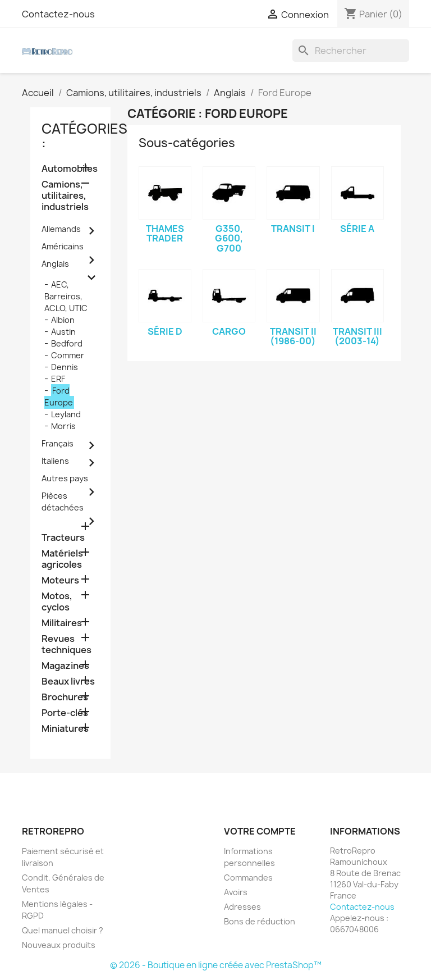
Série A (357, 229)
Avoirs (236, 892)
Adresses (242, 907)
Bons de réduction (260, 921)
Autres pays (65, 478)
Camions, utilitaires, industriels (65, 196)
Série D (165, 331)
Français (58, 443)
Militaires (62, 623)
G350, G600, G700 (229, 238)
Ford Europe (59, 396)
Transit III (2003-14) (357, 336)
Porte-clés (65, 713)
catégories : (84, 136)
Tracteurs (63, 538)
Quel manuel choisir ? (63, 930)
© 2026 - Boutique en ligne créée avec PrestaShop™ (216, 965)
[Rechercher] (351, 51)
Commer (68, 355)
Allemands (61, 229)
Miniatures (65, 729)
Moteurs (60, 580)
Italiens (55, 461)
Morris (63, 426)
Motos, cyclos (57, 602)
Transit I (293, 229)
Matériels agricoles (62, 559)
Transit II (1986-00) (293, 336)
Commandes (248, 878)
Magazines (65, 666)
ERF (58, 379)
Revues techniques (67, 644)
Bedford (67, 343)
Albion (63, 320)
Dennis (65, 367)
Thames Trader (165, 234)
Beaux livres (68, 682)
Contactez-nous (58, 14)
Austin (63, 332)
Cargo (229, 331)
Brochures (65, 697)
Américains (63, 246)
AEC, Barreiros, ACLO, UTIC (66, 296)
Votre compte (260, 831)
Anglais (55, 264)
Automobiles (70, 169)
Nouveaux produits (59, 945)
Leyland (66, 414)
